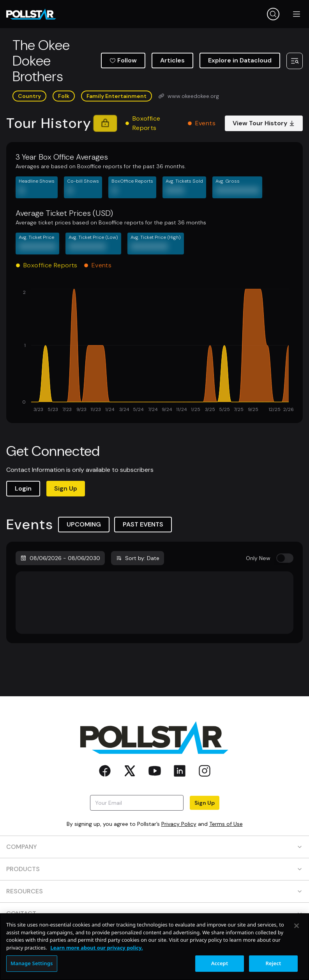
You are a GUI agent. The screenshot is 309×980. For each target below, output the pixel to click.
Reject (274, 963)
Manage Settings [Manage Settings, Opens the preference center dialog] (32, 963)
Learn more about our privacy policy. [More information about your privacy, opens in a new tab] (96, 948)
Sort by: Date (138, 558)
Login (23, 488)
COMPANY (154, 847)
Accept (220, 963)
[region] (154, 947)
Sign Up (66, 488)
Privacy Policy (179, 824)
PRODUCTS (154, 869)
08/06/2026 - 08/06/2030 (60, 558)
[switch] (285, 558)
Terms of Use (226, 824)
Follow (123, 60)
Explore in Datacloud (240, 60)
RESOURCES (154, 891)
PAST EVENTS (143, 524)
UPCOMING (84, 524)
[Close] (297, 926)
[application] (154, 351)
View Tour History (264, 123)
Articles (172, 60)
